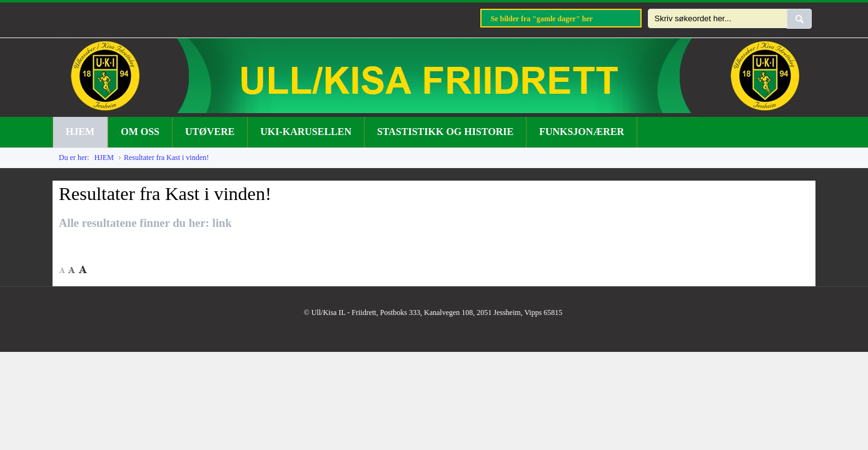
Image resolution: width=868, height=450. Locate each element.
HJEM (80, 132)
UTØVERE (210, 132)
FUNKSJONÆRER (582, 132)
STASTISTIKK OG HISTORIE (445, 132)
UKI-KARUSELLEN (306, 132)
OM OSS (140, 132)
